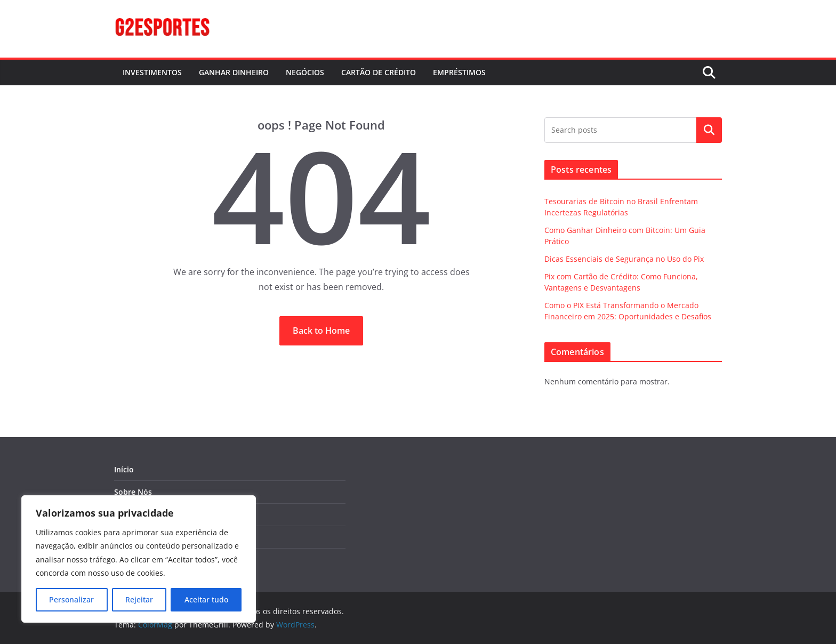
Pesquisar (709, 130)
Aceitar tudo (206, 599)
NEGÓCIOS (305, 72)
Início (124, 469)
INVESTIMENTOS (152, 72)
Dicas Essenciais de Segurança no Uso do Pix (624, 259)
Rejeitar (139, 599)
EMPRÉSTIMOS (459, 72)
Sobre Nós (133, 492)
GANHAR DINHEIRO (234, 72)
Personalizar (71, 599)
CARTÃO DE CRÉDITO (379, 72)
